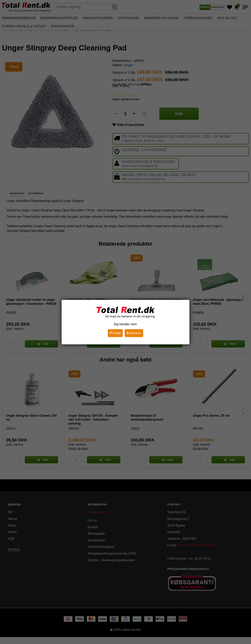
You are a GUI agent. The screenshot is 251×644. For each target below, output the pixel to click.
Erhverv (134, 333)
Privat (115, 333)
